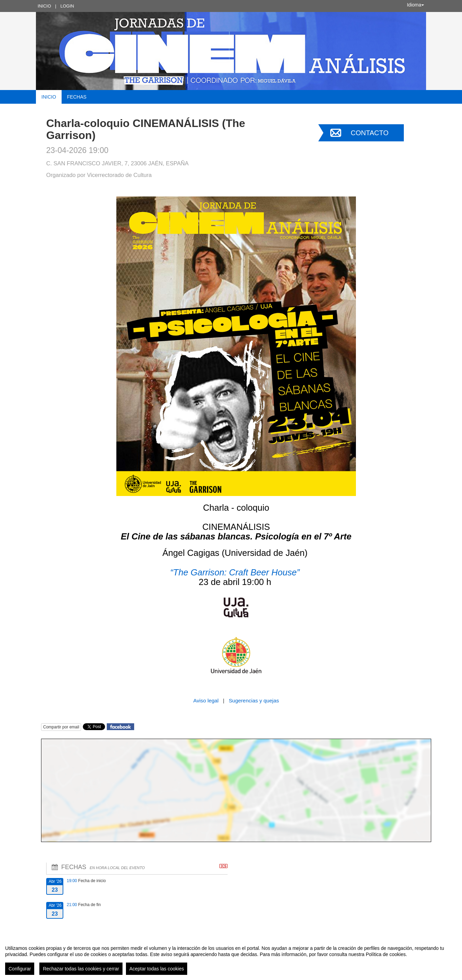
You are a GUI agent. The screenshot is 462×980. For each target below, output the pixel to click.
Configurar (20, 969)
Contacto (370, 133)
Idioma (415, 5)
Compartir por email (61, 727)
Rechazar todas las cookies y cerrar (81, 969)
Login (67, 6)
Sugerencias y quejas (254, 701)
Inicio (44, 6)
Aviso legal (207, 701)
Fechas (77, 97)
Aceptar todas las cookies (157, 969)
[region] (231, 957)
